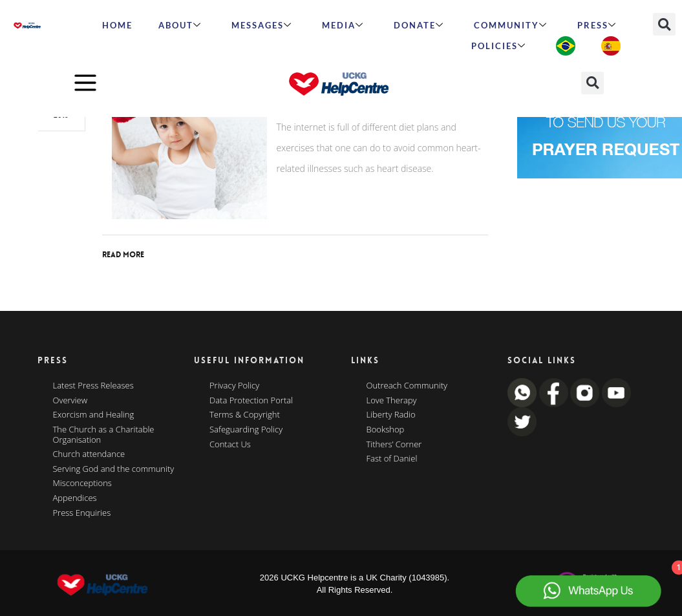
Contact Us (230, 445)
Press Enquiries (82, 513)
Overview (70, 401)
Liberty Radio (391, 415)
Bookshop (386, 430)
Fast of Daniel (392, 459)
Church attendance (89, 454)
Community (511, 25)
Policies (499, 46)
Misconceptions (82, 483)
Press (597, 25)
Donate (419, 25)
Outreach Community (407, 386)
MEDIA (343, 25)
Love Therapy (392, 401)
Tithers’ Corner (394, 445)
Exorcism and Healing (94, 415)
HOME (117, 25)
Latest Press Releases (93, 386)
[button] (664, 24)
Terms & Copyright (245, 415)
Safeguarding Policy (246, 430)
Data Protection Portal (251, 401)
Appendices (75, 498)
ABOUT (180, 25)
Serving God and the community (114, 469)
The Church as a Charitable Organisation (104, 435)
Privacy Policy (234, 386)
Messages (262, 25)
